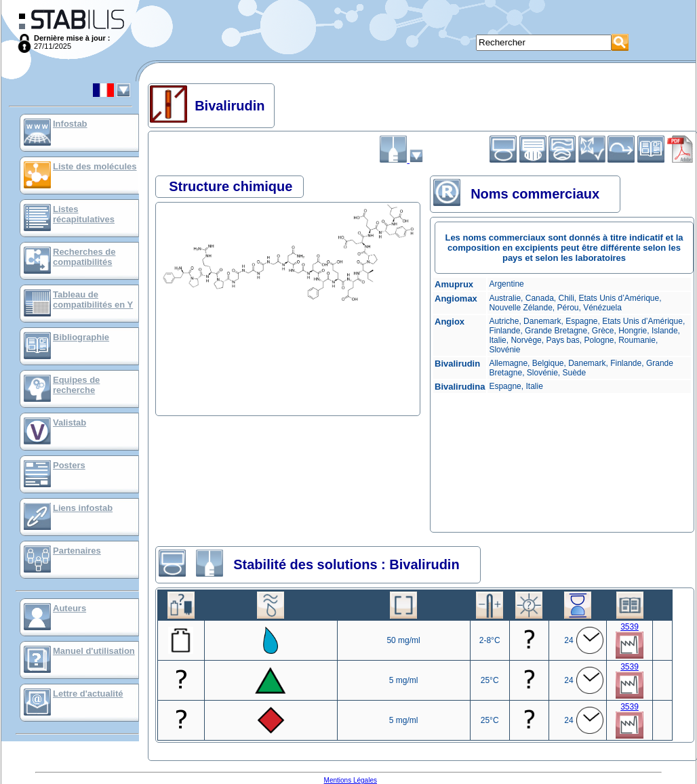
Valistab (69, 422)
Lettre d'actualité (88, 694)
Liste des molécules (95, 166)
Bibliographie (81, 337)
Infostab (70, 124)
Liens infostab (83, 508)
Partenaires (77, 551)
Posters (69, 465)
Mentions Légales (351, 780)
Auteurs (69, 608)
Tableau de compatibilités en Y (93, 300)
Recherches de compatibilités (84, 257)
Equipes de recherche (76, 385)
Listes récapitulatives (84, 214)
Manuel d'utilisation (94, 651)
